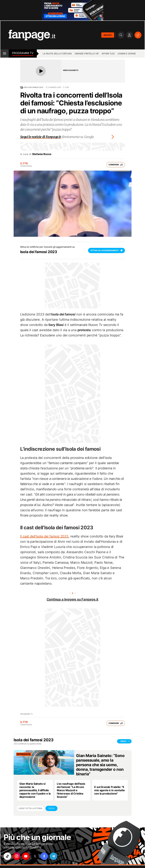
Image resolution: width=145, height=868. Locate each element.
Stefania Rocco (42, 154)
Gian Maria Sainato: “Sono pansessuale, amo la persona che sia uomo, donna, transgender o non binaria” (100, 765)
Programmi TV (27, 714)
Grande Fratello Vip (87, 54)
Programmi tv (23, 53)
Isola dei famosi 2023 (33, 87)
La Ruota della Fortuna (57, 54)
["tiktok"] (7, 856)
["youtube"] (26, 856)
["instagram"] (17, 856)
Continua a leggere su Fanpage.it (73, 599)
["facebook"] (44, 856)
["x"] (35, 856)
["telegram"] (53, 856)
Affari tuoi (108, 54)
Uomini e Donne (127, 54)
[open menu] (5, 54)
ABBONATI (108, 35)
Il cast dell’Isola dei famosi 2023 (44, 536)
